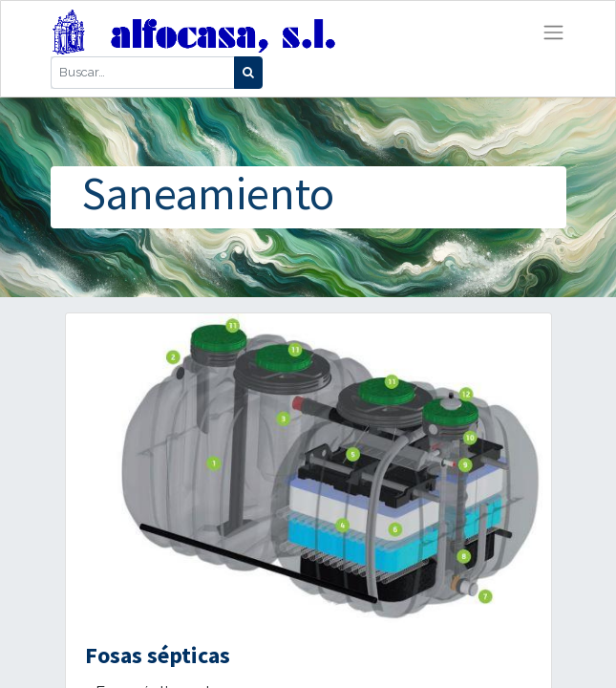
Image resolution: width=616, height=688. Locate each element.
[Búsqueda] (248, 73)
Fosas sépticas (158, 655)
